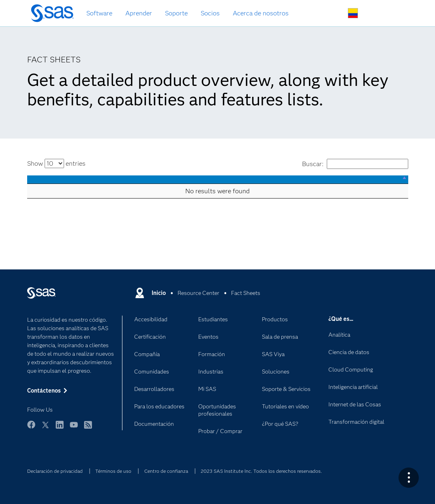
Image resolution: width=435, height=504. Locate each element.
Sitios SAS (391, 14)
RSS (88, 428)
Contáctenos (372, 14)
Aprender (139, 13)
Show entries (56, 163)
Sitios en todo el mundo (353, 13)
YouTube (74, 428)
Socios (210, 13)
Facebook (31, 428)
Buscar (334, 14)
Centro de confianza (166, 471)
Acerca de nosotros (261, 13)
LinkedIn (60, 428)
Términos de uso (113, 471)
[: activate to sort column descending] (218, 180)
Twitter (45, 428)
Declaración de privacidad (55, 471)
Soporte (176, 13)
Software (99, 13)
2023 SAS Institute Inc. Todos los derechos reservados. (261, 471)
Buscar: (355, 164)
